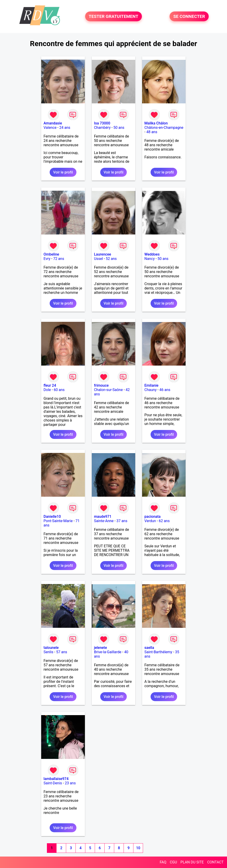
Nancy (150, 259)
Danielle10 (52, 517)
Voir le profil (63, 172)
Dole (47, 390)
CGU (173, 862)
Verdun (150, 521)
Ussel (99, 259)
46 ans (165, 390)
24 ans (65, 128)
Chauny (150, 390)
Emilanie (151, 385)
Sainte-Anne (104, 521)
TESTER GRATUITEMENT (114, 16)
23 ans (70, 783)
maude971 (103, 517)
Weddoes (152, 254)
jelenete (101, 648)
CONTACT (215, 862)
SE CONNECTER (189, 16)
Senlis (48, 652)
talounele (51, 648)
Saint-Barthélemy (158, 652)
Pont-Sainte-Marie (58, 521)
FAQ (163, 862)
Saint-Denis (53, 783)
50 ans (119, 128)
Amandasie (53, 123)
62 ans (164, 521)
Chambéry (102, 128)
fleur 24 (50, 385)
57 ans (62, 652)
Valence (50, 128)
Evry (47, 259)
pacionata (153, 517)
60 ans (59, 390)
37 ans (122, 521)
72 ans (59, 259)
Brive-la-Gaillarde (108, 652)
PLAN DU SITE (192, 862)
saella (149, 648)
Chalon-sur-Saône (108, 390)
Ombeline (51, 254)
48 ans (152, 132)
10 (138, 848)
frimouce (101, 385)
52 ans (111, 259)
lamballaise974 (56, 779)
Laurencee (103, 254)
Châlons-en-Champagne (164, 128)
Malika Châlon (156, 123)
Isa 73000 (102, 123)
